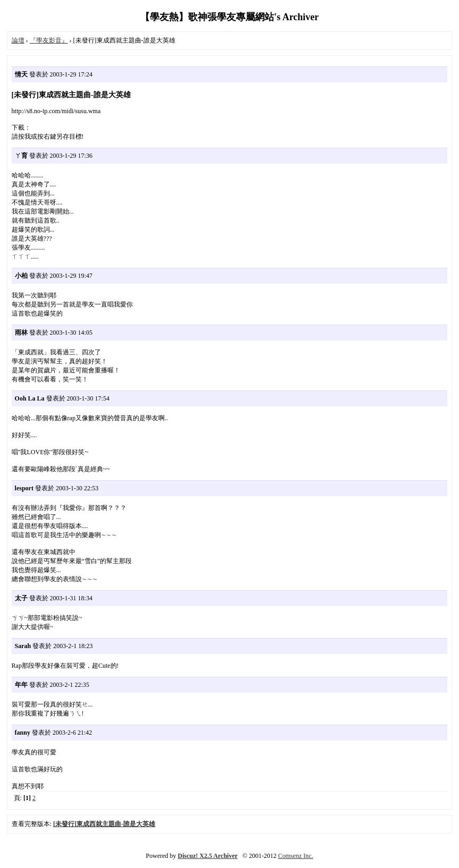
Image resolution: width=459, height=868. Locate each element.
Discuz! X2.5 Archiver (208, 856)
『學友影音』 (49, 40)
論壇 (18, 40)
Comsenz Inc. (295, 856)
